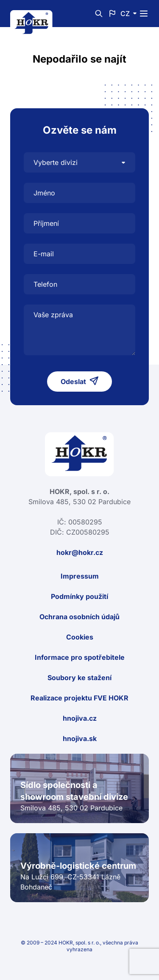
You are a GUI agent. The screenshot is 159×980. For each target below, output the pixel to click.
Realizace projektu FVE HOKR (79, 698)
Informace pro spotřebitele (80, 657)
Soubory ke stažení (79, 678)
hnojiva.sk (80, 738)
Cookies (80, 637)
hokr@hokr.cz (80, 552)
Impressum (80, 576)
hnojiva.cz (80, 718)
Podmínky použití (79, 596)
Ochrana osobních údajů (79, 617)
